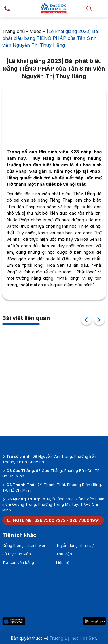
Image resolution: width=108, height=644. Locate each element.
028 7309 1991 (85, 520)
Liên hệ (63, 562)
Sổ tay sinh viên (17, 554)
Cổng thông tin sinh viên (24, 545)
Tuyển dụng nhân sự (75, 545)
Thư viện (64, 554)
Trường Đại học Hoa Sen (73, 638)
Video (36, 31)
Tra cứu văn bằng (18, 562)
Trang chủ (14, 31)
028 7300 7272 (50, 520)
